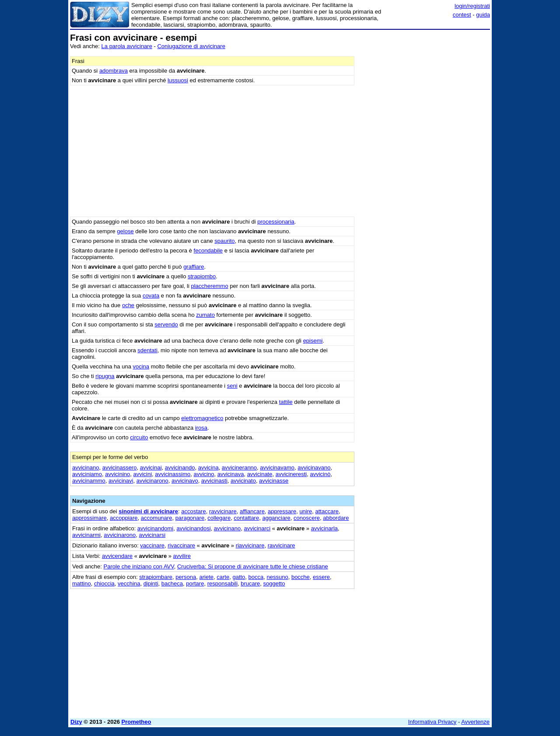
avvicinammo (89, 481)
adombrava (114, 71)
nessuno (278, 577)
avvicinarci (257, 528)
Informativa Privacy (432, 722)
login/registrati (472, 6)
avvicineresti (291, 474)
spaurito (224, 241)
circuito (139, 437)
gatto (239, 577)
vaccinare (152, 545)
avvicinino (117, 474)
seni (232, 386)
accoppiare (124, 518)
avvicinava (231, 474)
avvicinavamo (277, 468)
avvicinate (260, 474)
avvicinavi (121, 481)
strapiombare (156, 577)
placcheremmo (209, 286)
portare (195, 584)
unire (306, 511)
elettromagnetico (202, 418)
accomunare (157, 518)
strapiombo (202, 276)
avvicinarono (152, 481)
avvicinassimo (173, 474)
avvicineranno (239, 468)
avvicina (208, 468)
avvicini (142, 474)
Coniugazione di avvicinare (191, 46)
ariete (207, 577)
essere (321, 577)
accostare (193, 511)
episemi (313, 341)
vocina (141, 366)
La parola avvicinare (127, 46)
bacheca (172, 584)
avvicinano (86, 468)
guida (483, 15)
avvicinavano (314, 468)
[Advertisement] (424, 164)
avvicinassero (120, 468)
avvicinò (320, 474)
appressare (282, 511)
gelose (125, 231)
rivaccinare (181, 545)
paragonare (190, 518)
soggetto (274, 584)
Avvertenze (475, 722)
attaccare (327, 511)
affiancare (252, 511)
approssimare (89, 518)
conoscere (307, 518)
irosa (201, 428)
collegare (219, 518)
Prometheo (136, 722)
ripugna (105, 376)
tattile (286, 402)
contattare (246, 518)
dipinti (151, 584)
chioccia (104, 584)
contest (462, 15)
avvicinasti (214, 481)
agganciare (276, 518)
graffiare (194, 267)
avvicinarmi (86, 535)
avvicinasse (274, 481)
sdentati (147, 350)
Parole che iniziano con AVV (139, 566)
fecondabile (208, 251)
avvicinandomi (155, 528)
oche (128, 305)
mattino (82, 584)
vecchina (129, 584)
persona (186, 577)
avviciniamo (87, 474)
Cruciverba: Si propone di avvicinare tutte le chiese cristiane (253, 566)
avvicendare (117, 556)
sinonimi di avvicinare (148, 511)
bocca (256, 577)
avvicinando (180, 468)
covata (151, 296)
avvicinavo (185, 481)
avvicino (204, 474)
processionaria (276, 222)
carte (223, 577)
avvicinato (243, 481)
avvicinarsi (152, 535)
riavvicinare (250, 545)
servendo (166, 324)
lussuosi (178, 80)
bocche (301, 577)
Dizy (76, 722)
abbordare (336, 518)
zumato (205, 315)
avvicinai (151, 468)
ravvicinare (223, 511)
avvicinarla (324, 528)
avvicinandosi (193, 528)
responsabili (222, 584)
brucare (250, 584)
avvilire (182, 556)
